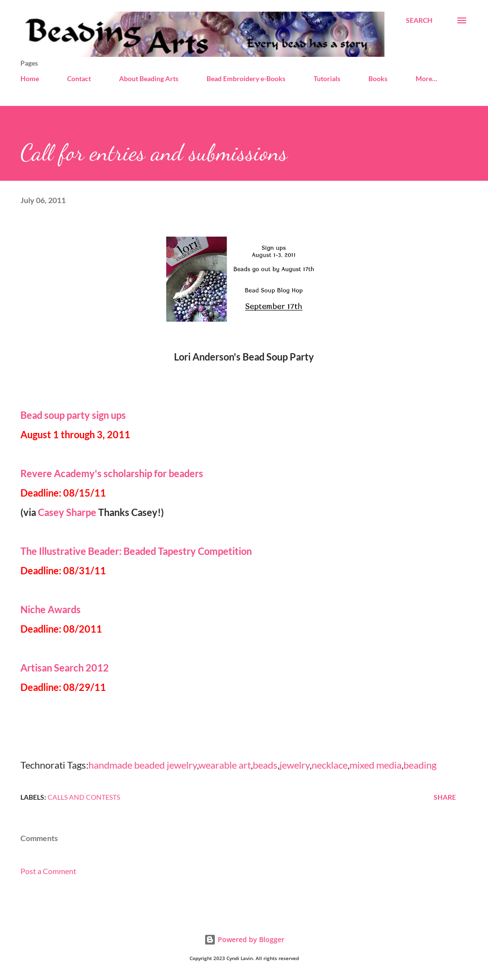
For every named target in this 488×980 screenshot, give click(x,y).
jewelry (295, 765)
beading (420, 765)
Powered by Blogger (244, 939)
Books (378, 78)
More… (427, 78)
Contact (79, 78)
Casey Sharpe (68, 512)
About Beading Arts (149, 78)
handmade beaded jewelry (143, 765)
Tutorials (327, 78)
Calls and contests (84, 797)
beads (265, 765)
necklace (330, 765)
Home (30, 78)
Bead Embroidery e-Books (246, 78)
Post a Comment (48, 871)
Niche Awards (51, 609)
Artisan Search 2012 (65, 668)
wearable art (225, 765)
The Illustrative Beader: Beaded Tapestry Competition (136, 551)
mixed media (375, 765)
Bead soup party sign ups (73, 415)
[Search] (419, 20)
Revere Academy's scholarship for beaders (114, 473)
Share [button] (445, 797)
